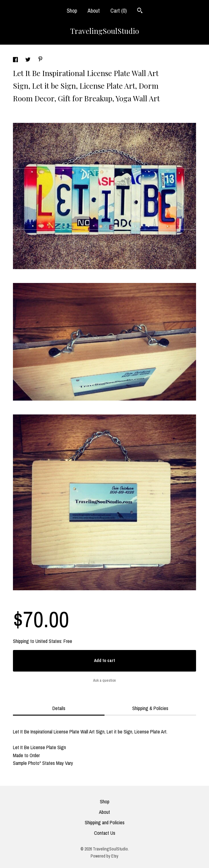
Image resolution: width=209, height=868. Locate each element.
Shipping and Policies (105, 822)
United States (48, 641)
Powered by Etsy (104, 856)
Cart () (119, 11)
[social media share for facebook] (16, 60)
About (94, 11)
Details (59, 708)
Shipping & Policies (150, 708)
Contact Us (105, 833)
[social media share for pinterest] (40, 60)
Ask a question (104, 680)
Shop (72, 11)
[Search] (140, 11)
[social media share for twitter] (29, 60)
